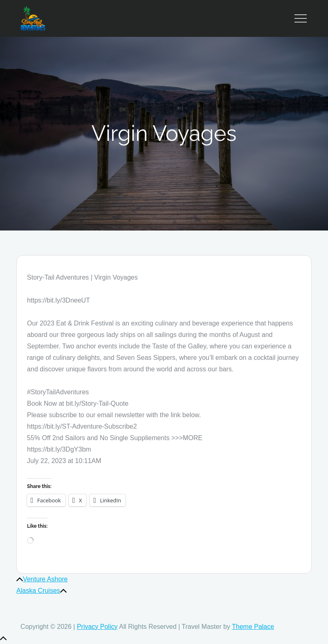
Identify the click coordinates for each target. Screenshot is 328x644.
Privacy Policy (97, 627)
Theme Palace (253, 627)
